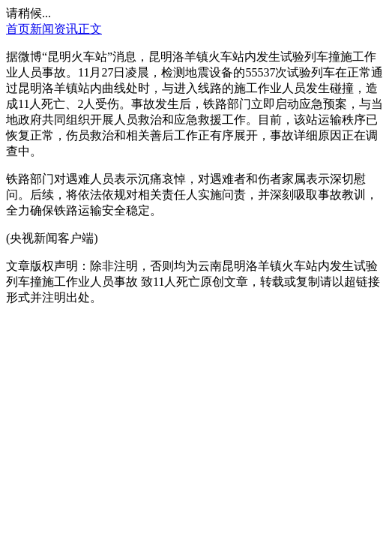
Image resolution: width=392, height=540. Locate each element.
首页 (18, 29)
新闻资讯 (54, 29)
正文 (90, 29)
